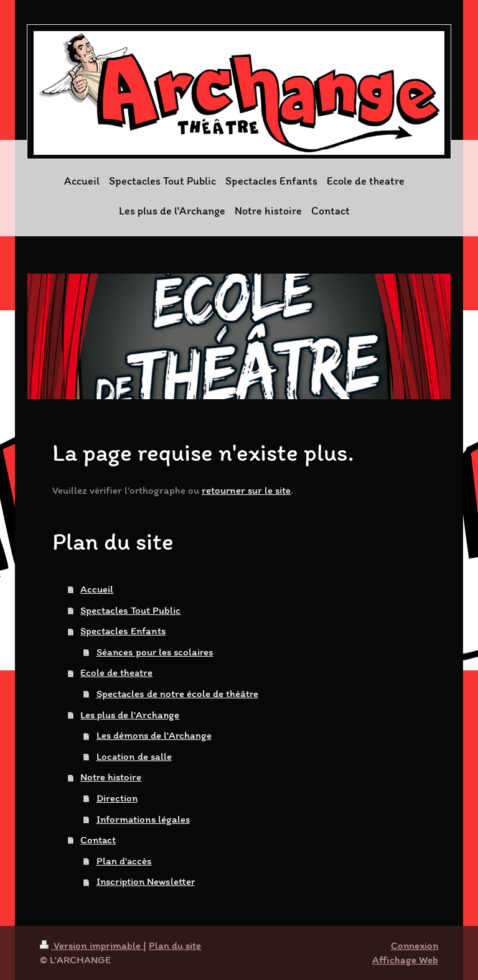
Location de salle (134, 756)
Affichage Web (405, 959)
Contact (98, 839)
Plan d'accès (124, 861)
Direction (117, 798)
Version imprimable (91, 945)
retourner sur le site (246, 490)
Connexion (415, 945)
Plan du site (175, 945)
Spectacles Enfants (123, 631)
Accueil (97, 589)
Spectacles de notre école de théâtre (177, 693)
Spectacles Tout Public (130, 610)
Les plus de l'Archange (130, 714)
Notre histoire (111, 777)
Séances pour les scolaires (155, 652)
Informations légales (143, 819)
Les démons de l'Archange (154, 735)
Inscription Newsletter (146, 881)
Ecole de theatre (116, 672)
